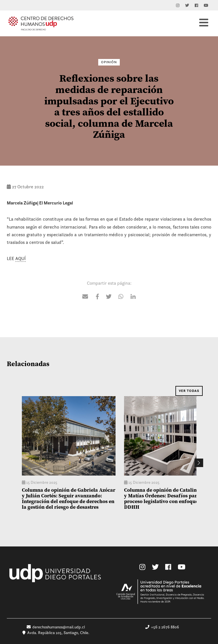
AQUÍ (21, 258)
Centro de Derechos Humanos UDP (41, 23)
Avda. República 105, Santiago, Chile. (56, 633)
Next (199, 463)
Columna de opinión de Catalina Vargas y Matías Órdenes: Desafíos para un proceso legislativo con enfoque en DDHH (170, 498)
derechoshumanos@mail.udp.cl (56, 627)
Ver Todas (189, 391)
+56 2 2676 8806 (162, 627)
